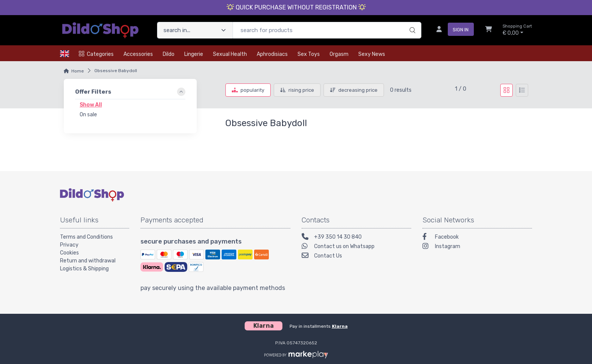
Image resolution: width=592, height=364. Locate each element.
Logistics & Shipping (84, 269)
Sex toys (309, 54)
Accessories (138, 54)
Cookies (69, 253)
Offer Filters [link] (93, 92)
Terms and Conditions (86, 237)
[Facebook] (477, 238)
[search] (411, 22)
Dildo (169, 54)
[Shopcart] (489, 30)
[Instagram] (477, 247)
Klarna (340, 326)
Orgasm (339, 54)
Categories (96, 54)
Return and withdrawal (88, 261)
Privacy (69, 245)
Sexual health (230, 54)
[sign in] (452, 30)
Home (78, 71)
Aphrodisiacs (272, 54)
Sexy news (372, 54)
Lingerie (194, 54)
